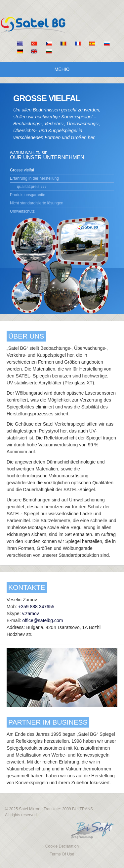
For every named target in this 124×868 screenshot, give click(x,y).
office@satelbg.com (42, 620)
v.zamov (31, 614)
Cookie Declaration (62, 846)
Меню (62, 69)
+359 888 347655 (36, 607)
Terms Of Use (62, 854)
